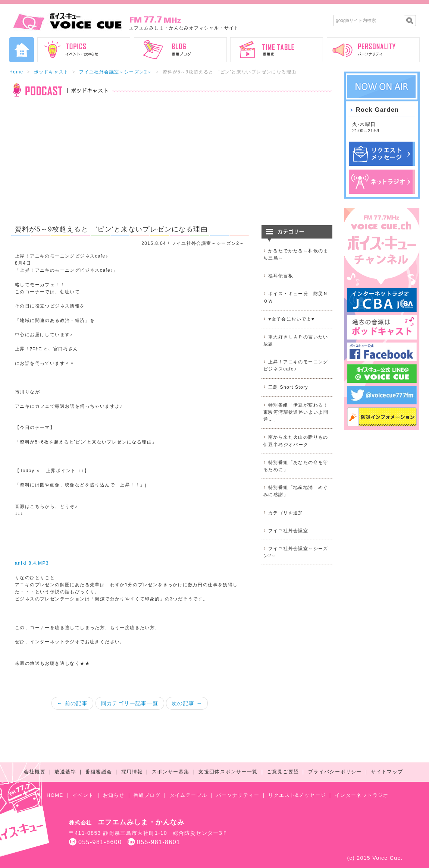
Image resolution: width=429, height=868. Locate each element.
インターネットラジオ (362, 795)
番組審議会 (98, 772)
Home (16, 72)
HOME (55, 795)
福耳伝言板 (281, 276)
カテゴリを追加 (286, 513)
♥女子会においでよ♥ (291, 319)
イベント (83, 795)
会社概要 (35, 772)
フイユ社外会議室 (288, 531)
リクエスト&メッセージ (297, 795)
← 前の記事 (72, 703)
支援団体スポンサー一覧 (228, 772)
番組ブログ (147, 795)
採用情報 (132, 772)
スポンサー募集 (171, 772)
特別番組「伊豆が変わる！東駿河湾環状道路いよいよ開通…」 (296, 412)
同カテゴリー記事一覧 (130, 703)
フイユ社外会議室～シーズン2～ (116, 72)
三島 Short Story (288, 387)
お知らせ (114, 795)
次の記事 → (187, 703)
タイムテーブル (189, 795)
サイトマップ (387, 772)
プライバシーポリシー (335, 772)
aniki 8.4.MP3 (32, 563)
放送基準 (65, 772)
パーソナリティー (238, 795)
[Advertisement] (171, 165)
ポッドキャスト (51, 72)
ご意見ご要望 (283, 772)
